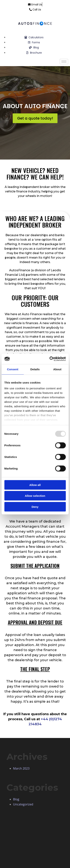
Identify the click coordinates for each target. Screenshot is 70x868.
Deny (35, 507)
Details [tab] (35, 369)
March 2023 (21, 768)
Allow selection (35, 496)
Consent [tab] (13, 369)
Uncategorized (23, 804)
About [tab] (57, 369)
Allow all (35, 485)
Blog (16, 799)
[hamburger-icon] (64, 62)
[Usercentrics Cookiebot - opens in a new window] (50, 359)
